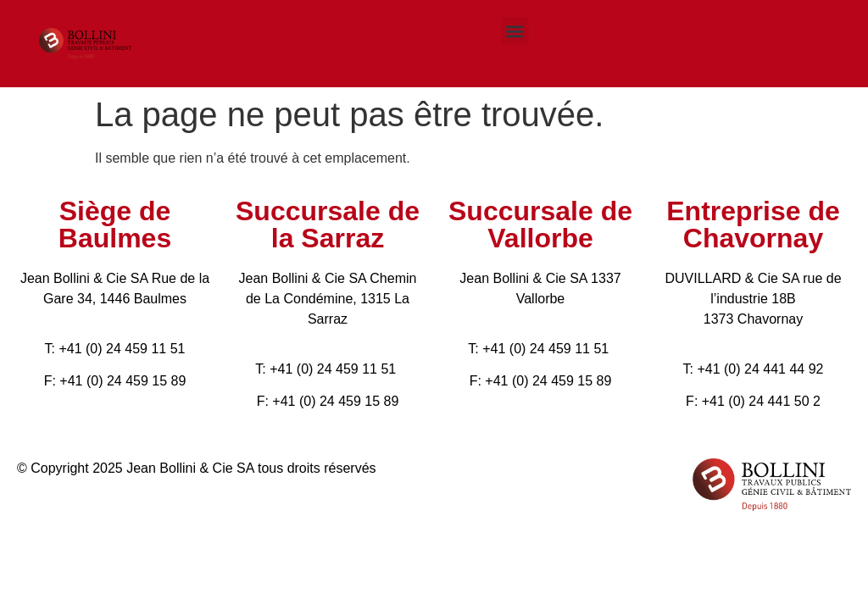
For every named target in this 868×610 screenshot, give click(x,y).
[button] (515, 31)
